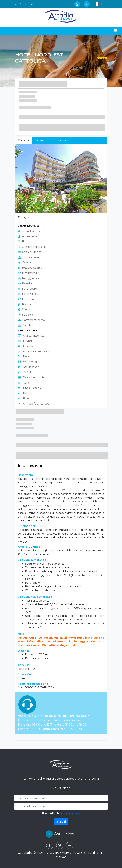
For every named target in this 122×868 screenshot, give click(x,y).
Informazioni (59, 140)
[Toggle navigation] (116, 31)
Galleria (23, 140)
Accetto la (61, 813)
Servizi (39, 140)
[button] (100, 4)
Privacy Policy (70, 813)
